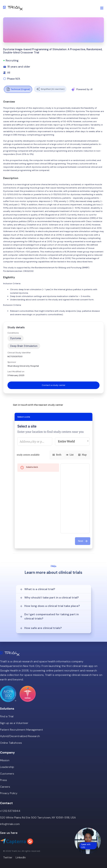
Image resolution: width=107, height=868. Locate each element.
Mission (5, 760)
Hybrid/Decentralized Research (20, 736)
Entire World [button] (66, 441)
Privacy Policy (9, 793)
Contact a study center (54, 385)
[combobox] (35, 442)
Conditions (13, 333)
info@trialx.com (10, 824)
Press (3, 780)
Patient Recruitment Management (21, 730)
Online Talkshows (11, 743)
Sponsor (12, 362)
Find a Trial (7, 716)
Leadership (7, 767)
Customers (7, 774)
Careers (5, 787)
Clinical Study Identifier (19, 353)
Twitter (8, 857)
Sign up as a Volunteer (14, 723)
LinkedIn (21, 857)
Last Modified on (16, 372)
